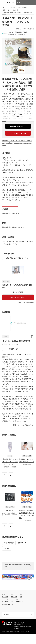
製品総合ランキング (7, 602)
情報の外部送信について (19, 625)
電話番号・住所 (14, 349)
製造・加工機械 (9, 543)
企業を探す (14, 597)
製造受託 (7, 548)
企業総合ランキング (7, 605)
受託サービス (23, 543)
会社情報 (22, 627)
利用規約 (16, 627)
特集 (21, 597)
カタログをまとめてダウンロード (17, 258)
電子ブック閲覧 (18, 292)
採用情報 (29, 627)
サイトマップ (19, 602)
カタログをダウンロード (18, 133)
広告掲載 (16, 629)
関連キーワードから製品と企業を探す (18, 566)
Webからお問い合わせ (18, 126)
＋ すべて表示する (18, 115)
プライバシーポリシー (20, 623)
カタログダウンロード (18, 298)
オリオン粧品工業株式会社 (18, 32)
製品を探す (5, 597)
